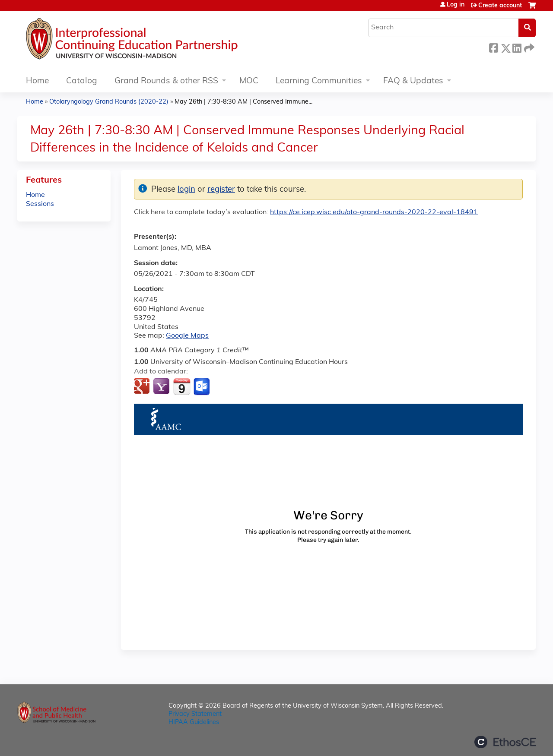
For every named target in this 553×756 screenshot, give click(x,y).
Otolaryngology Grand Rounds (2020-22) (109, 102)
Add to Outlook (202, 387)
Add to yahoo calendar (162, 387)
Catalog (82, 81)
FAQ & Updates (413, 81)
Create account (500, 6)
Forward (528, 47)
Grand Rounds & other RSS (166, 81)
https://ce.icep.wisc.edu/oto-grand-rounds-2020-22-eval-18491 (374, 212)
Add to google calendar (143, 387)
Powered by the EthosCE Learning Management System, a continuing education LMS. (505, 742)
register (221, 190)
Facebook (493, 47)
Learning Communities (319, 81)
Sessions (40, 204)
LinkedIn (517, 47)
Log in (456, 5)
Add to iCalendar (182, 386)
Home (37, 81)
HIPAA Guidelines (194, 723)
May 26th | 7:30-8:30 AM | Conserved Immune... (243, 102)
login (186, 190)
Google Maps (187, 336)
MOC (249, 81)
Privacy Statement (195, 714)
